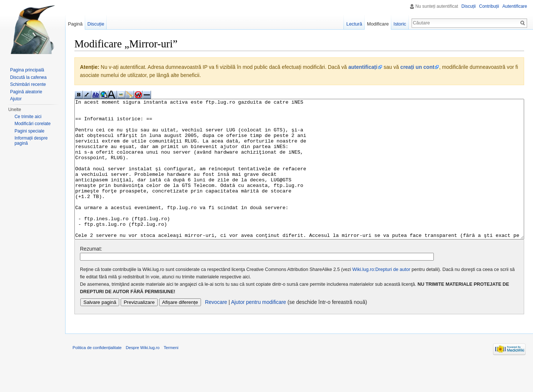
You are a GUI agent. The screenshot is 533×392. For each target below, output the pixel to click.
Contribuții (489, 6)
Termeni (171, 375)
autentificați (363, 67)
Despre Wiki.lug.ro (143, 375)
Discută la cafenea (28, 77)
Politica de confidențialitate (97, 375)
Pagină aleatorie (26, 92)
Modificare (378, 24)
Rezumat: (91, 277)
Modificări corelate (32, 124)
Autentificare (515, 6)
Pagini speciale (29, 131)
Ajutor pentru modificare (259, 330)
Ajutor (16, 99)
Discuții (469, 6)
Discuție (96, 24)
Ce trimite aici (28, 117)
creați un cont (418, 67)
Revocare (216, 330)
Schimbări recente (28, 84)
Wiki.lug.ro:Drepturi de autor (381, 297)
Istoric (400, 24)
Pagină (75, 24)
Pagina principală (27, 70)
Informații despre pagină (31, 141)
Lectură (354, 24)
